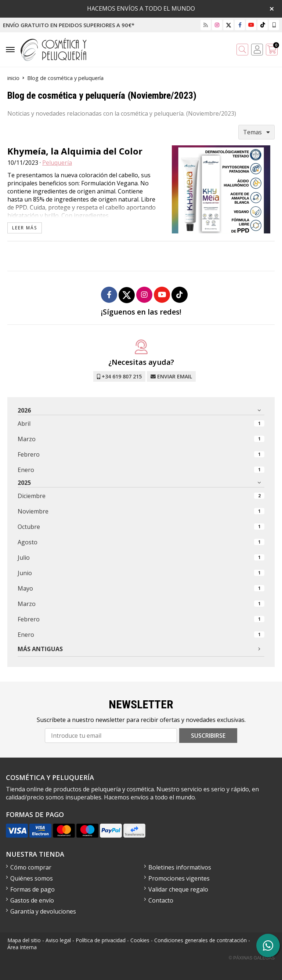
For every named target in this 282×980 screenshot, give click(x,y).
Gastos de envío (32, 900)
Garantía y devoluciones (43, 911)
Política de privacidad (101, 940)
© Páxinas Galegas (252, 958)
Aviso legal (58, 940)
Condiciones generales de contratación (200, 940)
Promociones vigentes (179, 878)
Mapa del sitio (24, 940)
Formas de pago (32, 889)
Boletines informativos (180, 867)
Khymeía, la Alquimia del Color (75, 151)
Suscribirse (208, 736)
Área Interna (22, 947)
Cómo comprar (31, 867)
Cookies (140, 940)
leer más (25, 228)
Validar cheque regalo (178, 889)
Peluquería (57, 163)
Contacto (161, 900)
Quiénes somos (32, 878)
